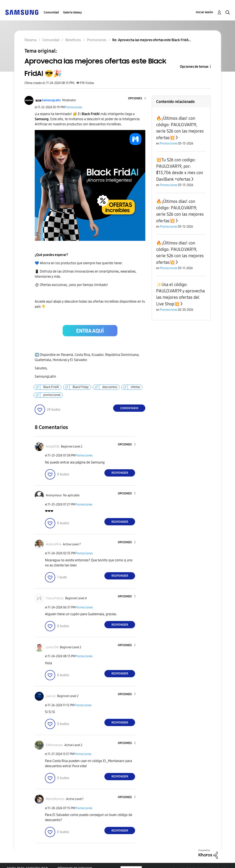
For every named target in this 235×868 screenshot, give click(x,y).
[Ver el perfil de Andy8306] (53, 447)
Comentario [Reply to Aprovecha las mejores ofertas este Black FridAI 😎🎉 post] (129, 408)
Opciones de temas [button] (194, 67)
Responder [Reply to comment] (120, 473)
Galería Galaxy (72, 12)
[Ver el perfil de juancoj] (51, 696)
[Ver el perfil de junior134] (52, 647)
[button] (138, 99)
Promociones (73, 107)
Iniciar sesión (204, 12)
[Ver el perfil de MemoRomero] (55, 799)
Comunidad (51, 12)
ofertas (135, 387)
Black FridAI (51, 387)
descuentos (110, 387)
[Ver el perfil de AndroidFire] (54, 544)
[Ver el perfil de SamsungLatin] (51, 100)
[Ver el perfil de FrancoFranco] (55, 598)
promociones (52, 395)
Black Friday (81, 387)
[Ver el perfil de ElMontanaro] (54, 745)
